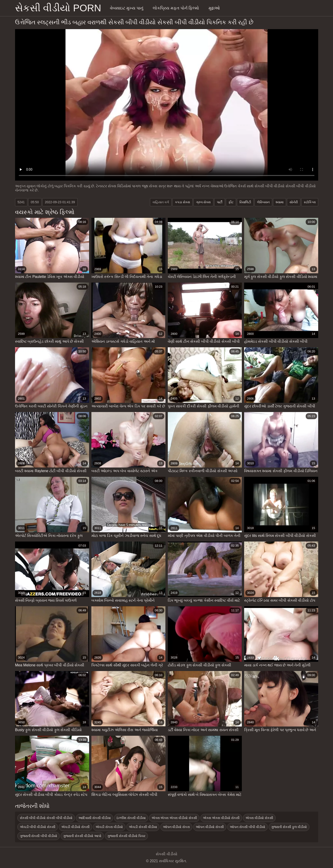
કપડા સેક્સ (182, 202)
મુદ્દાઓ (214, 8)
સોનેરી (294, 202)
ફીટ (231, 202)
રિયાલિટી (245, 202)
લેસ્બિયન (263, 202)
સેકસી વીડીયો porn (58, 8)
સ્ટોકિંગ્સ (310, 202)
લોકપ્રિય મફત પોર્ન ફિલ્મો (176, 8)
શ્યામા (280, 202)
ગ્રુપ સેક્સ (203, 202)
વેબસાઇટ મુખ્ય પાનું (127, 8)
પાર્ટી (220, 202)
